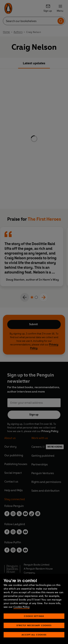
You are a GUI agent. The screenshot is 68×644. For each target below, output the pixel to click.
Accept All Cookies (34, 635)
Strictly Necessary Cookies (34, 625)
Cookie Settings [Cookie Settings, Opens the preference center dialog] (34, 616)
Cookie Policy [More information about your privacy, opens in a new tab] (21, 607)
